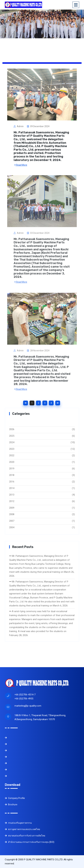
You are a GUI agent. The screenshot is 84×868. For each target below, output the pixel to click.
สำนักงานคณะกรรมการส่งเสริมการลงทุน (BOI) (30, 842)
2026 (12, 429)
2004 (12, 527)
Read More (21, 165)
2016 (12, 482)
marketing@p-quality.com (28, 706)
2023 (12, 449)
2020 (12, 462)
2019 (12, 469)
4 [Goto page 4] (51, 403)
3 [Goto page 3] (45, 403)
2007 (12, 521)
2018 (12, 475)
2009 (12, 508)
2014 (12, 488)
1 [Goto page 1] (32, 403)
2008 (12, 514)
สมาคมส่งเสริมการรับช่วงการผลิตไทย (25, 836)
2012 (12, 501)
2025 (12, 436)
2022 (12, 455)
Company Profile (15, 798)
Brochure (11, 805)
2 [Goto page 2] (38, 403)
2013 (12, 495)
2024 (12, 442)
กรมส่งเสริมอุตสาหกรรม (18, 823)
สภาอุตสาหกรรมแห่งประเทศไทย (22, 829)
